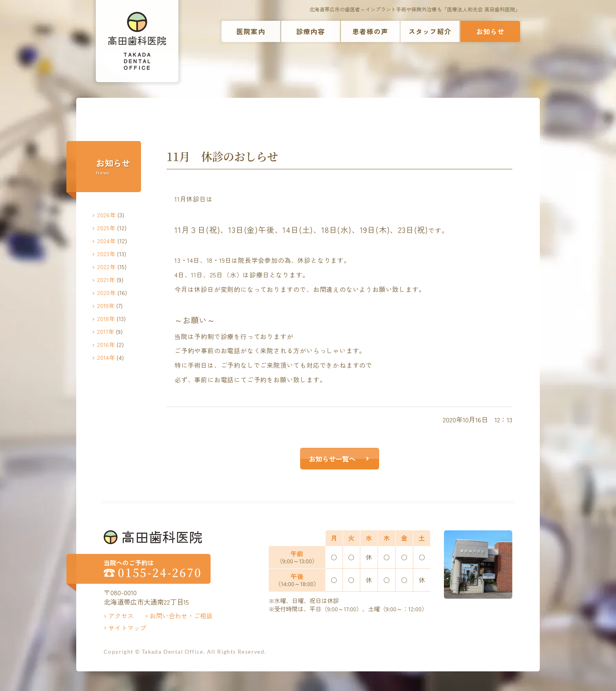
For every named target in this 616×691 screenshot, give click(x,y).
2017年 (106, 331)
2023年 (106, 254)
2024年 (106, 241)
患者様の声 (370, 31)
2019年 (106, 305)
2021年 (106, 280)
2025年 (106, 228)
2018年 (106, 318)
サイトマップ (127, 628)
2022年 (106, 267)
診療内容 (311, 31)
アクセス (121, 616)
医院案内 (251, 31)
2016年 (106, 344)
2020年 (106, 292)
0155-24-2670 (160, 573)
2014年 (106, 357)
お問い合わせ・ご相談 (181, 616)
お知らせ (490, 31)
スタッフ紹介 (430, 31)
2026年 (106, 215)
